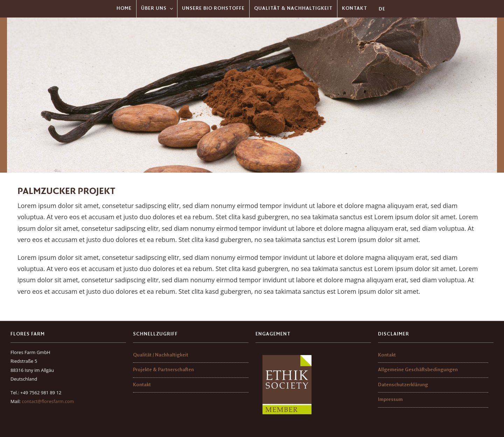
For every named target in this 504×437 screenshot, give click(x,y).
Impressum (390, 400)
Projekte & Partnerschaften (163, 370)
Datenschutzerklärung (403, 385)
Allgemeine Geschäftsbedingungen (418, 370)
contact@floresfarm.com (48, 401)
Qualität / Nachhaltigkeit (161, 355)
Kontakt (142, 385)
